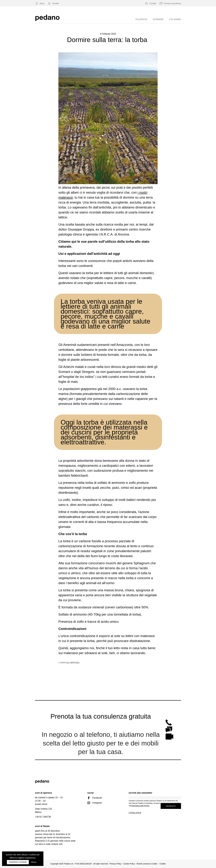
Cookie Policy (129, 864)
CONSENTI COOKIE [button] (18, 862)
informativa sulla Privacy (140, 806)
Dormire (158, 19)
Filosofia (141, 19)
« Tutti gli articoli (69, 663)
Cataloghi (135, 813)
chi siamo (175, 19)
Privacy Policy (116, 864)
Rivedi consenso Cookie (147, 864)
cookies (33, 855)
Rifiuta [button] (34, 862)
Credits (163, 864)
